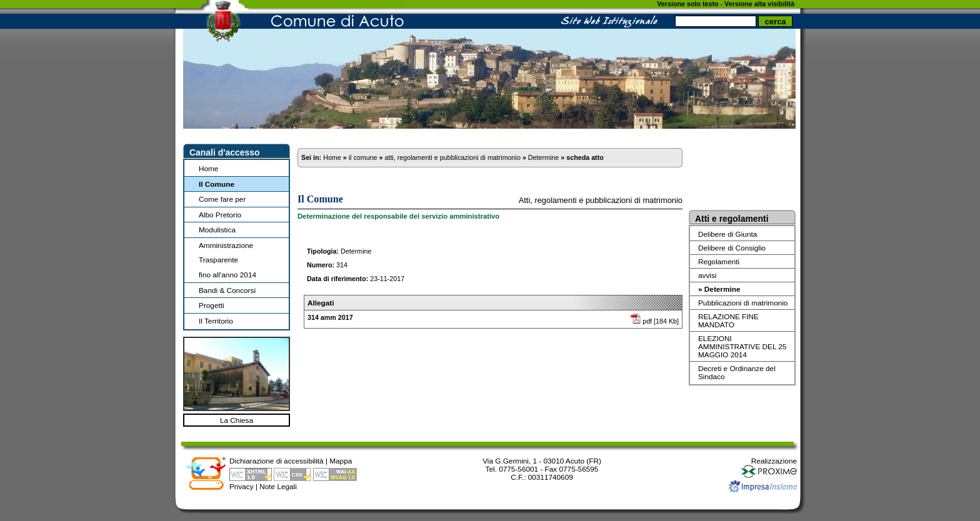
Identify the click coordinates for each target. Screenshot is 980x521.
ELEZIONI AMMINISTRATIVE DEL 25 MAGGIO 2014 (742, 346)
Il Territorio (216, 321)
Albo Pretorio (220, 215)
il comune (363, 157)
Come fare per (222, 199)
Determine (543, 157)
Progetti (212, 305)
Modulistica (217, 230)
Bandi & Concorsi (227, 290)
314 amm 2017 (330, 317)
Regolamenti (719, 261)
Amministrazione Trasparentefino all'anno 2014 (227, 260)
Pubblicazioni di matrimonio (743, 303)
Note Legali (278, 486)
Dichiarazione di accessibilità (277, 461)
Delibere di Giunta (727, 234)
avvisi (707, 275)
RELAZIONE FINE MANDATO (728, 320)
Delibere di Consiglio (732, 248)
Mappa (341, 461)
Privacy (242, 486)
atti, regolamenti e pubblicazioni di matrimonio (452, 157)
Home (208, 168)
